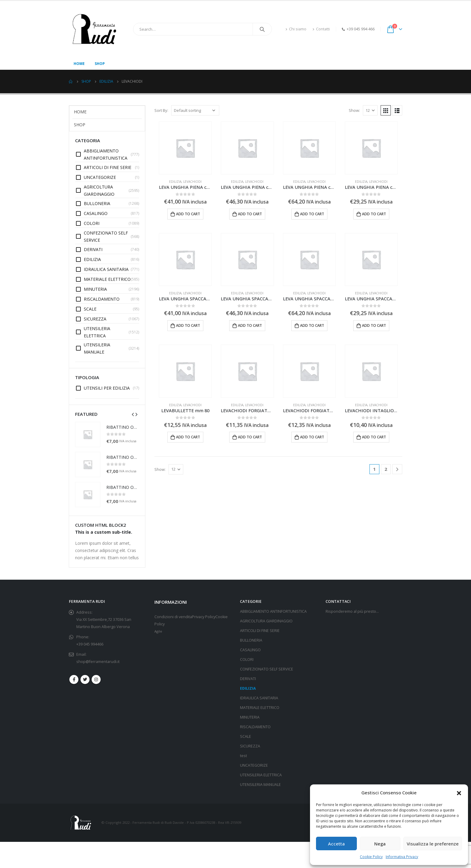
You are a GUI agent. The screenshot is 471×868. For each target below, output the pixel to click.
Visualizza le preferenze (433, 844)
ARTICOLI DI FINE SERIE (260, 631)
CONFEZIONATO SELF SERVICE (267, 669)
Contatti (321, 29)
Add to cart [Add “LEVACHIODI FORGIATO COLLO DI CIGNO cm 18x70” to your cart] (312, 437)
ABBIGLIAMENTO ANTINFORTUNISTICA (273, 611)
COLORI (247, 659)
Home (79, 64)
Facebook (74, 679)
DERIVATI (248, 679)
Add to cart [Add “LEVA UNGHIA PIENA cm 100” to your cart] (188, 214)
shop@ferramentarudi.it (98, 662)
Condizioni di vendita (173, 617)
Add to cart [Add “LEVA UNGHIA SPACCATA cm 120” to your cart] (250, 325)
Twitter (85, 679)
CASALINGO (250, 650)
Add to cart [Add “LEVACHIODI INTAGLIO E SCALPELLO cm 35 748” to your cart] (374, 437)
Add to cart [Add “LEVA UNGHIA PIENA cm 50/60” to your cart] (374, 214)
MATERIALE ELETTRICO (260, 708)
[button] (459, 793)
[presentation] (133, 414)
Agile (158, 631)
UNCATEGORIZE (254, 765)
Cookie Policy (371, 857)
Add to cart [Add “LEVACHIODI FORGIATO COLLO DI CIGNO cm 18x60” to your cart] (250, 437)
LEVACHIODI (192, 182)
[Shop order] (195, 110)
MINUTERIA (250, 717)
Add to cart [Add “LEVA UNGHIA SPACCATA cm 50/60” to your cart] (374, 325)
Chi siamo (296, 29)
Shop (100, 64)
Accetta (336, 844)
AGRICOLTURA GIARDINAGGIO (266, 621)
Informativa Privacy (402, 857)
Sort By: (161, 110)
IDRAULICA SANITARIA (259, 698)
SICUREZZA (250, 746)
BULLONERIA (251, 640)
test (243, 756)
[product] (185, 148)
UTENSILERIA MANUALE (260, 785)
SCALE (246, 736)
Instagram (96, 679)
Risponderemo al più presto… (352, 611)
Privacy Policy (204, 617)
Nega (380, 844)
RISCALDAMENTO (255, 727)
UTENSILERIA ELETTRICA (261, 775)
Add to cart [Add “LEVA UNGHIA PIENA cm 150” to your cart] (312, 214)
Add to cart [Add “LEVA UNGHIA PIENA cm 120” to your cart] (250, 214)
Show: (354, 110)
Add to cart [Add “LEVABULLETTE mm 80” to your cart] (188, 437)
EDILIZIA (175, 182)
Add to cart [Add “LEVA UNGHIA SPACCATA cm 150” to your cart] (312, 325)
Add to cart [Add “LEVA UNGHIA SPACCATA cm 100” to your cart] (188, 325)
